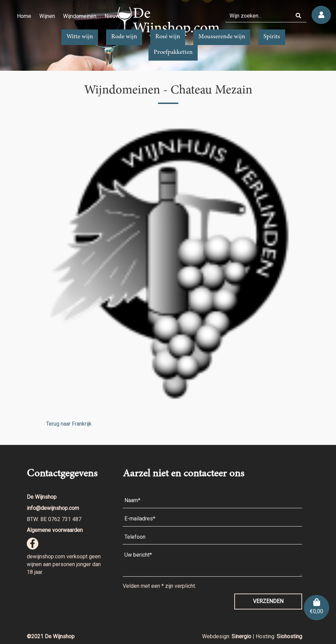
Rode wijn (124, 37)
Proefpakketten (173, 52)
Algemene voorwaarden (55, 530)
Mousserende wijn (222, 37)
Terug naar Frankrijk (69, 424)
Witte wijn (80, 37)
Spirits (272, 37)
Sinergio (242, 636)
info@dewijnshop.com (53, 508)
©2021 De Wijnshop (51, 636)
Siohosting (289, 636)
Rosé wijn (168, 37)
